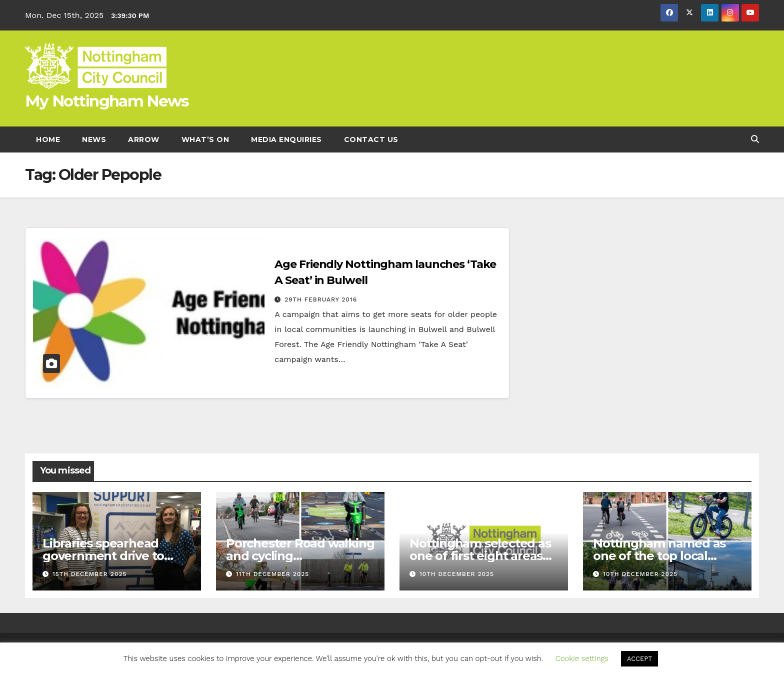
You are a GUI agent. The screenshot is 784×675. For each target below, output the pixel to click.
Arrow (144, 139)
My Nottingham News (107, 101)
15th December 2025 (90, 574)
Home (48, 139)
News (94, 139)
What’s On (205, 139)
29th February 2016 (321, 299)
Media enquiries (286, 139)
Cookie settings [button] (582, 658)
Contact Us (371, 139)
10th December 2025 (457, 574)
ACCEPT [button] (639, 659)
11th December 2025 (272, 574)
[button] (755, 139)
